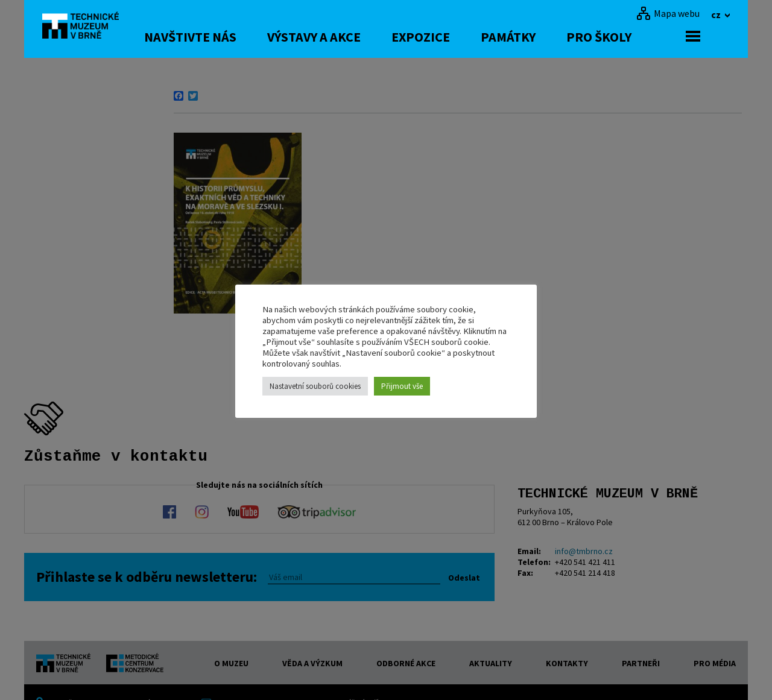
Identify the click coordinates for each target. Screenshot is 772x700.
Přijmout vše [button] (402, 386)
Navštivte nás (220, 37)
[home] (87, 27)
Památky (538, 37)
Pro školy (628, 37)
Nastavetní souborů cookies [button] (315, 386)
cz (717, 14)
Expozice (450, 37)
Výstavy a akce (343, 37)
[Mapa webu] (668, 13)
